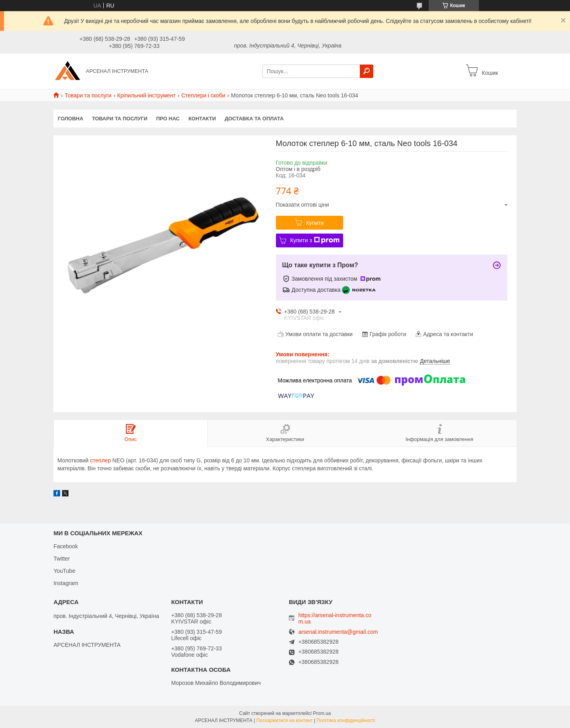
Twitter (62, 559)
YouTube (64, 571)
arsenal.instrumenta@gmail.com (338, 632)
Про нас (168, 119)
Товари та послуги (88, 95)
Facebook (66, 546)
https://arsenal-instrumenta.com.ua (335, 618)
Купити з (315, 240)
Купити (315, 223)
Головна (70, 119)
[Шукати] (367, 71)
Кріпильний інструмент (146, 95)
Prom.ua (322, 713)
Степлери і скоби (203, 95)
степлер (101, 460)
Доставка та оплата (254, 119)
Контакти (202, 119)
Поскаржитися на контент (285, 720)
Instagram (66, 583)
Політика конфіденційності (346, 720)
